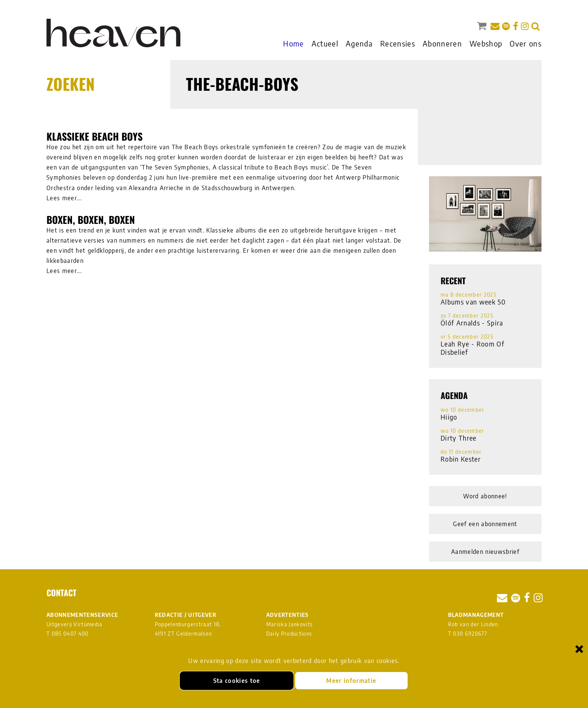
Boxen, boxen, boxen (91, 220)
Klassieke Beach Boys (94, 136)
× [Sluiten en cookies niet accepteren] (579, 649)
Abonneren (442, 43)
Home (293, 43)
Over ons (526, 43)
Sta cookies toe (237, 681)
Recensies (398, 43)
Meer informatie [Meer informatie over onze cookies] (351, 681)
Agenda (359, 43)
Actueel (325, 43)
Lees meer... (64, 198)
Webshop (486, 43)
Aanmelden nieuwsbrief (485, 552)
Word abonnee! (485, 496)
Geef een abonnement (485, 524)
